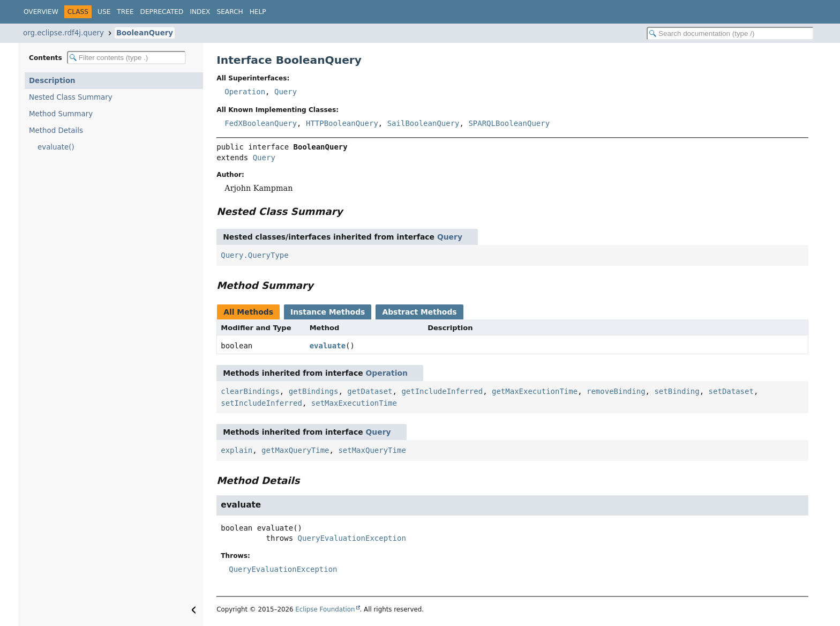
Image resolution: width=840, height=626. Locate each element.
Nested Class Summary (71, 97)
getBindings (314, 391)
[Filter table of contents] (126, 58)
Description (52, 81)
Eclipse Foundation (325, 609)
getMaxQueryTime (295, 450)
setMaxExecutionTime (354, 403)
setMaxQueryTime (372, 450)
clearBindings (250, 391)
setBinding (677, 391)
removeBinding (616, 391)
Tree (125, 12)
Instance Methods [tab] (328, 312)
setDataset (731, 391)
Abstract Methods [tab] (419, 312)
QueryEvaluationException (352, 538)
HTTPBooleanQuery (342, 123)
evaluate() (56, 147)
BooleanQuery (145, 33)
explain (237, 450)
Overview (41, 12)
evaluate (328, 346)
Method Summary (61, 114)
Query (286, 92)
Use (104, 12)
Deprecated (162, 12)
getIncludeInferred (442, 391)
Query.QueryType (254, 255)
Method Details (56, 131)
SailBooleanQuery (423, 123)
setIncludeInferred (261, 403)
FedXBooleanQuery (261, 123)
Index (200, 12)
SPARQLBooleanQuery (509, 123)
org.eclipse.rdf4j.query (63, 33)
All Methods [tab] (248, 312)
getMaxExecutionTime (535, 391)
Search (230, 12)
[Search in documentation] (730, 33)
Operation (245, 92)
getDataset (370, 391)
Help (258, 12)
